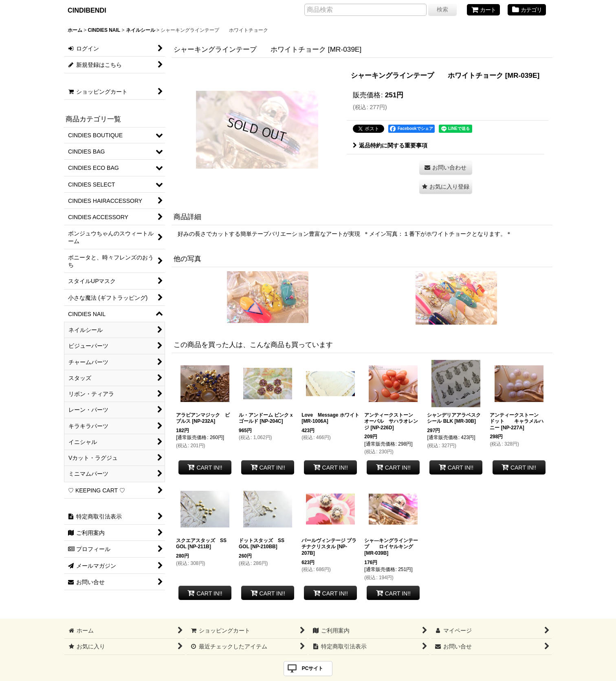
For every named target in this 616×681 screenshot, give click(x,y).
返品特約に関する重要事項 (390, 145)
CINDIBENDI (87, 10)
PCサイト (313, 668)
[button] (446, 187)
